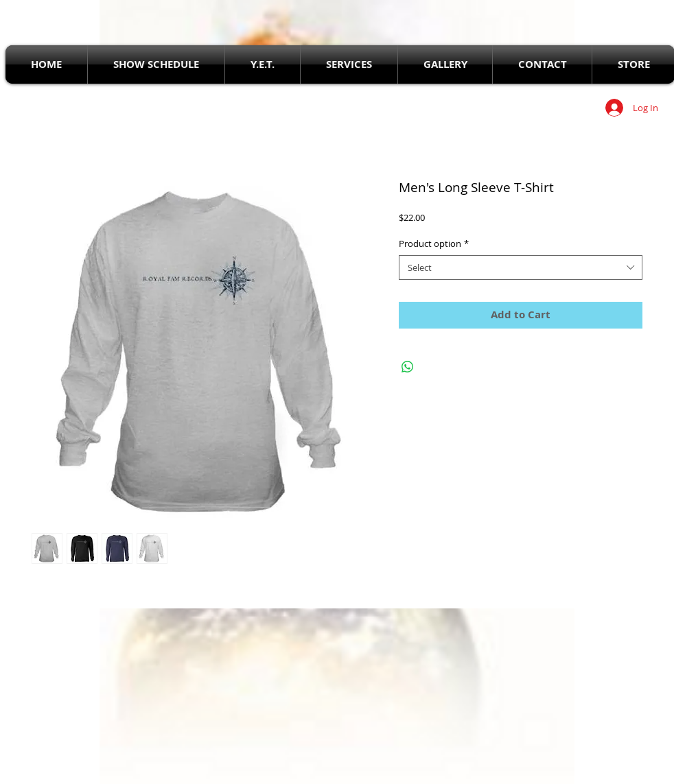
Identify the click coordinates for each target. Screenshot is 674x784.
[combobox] (521, 268)
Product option (434, 243)
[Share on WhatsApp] (408, 367)
